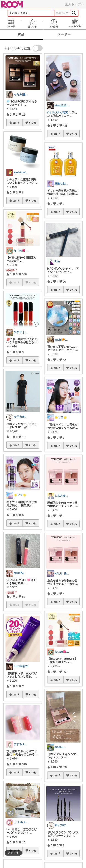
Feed (11, 23)
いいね (33, 123)
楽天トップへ (75, 4)
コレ (16, 123)
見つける (32, 23)
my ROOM (75, 23)
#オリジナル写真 (58, 113)
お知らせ (54, 23)
